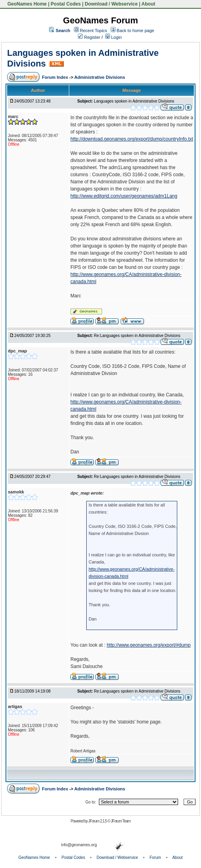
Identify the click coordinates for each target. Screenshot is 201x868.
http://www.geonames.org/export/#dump (149, 645)
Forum (155, 858)
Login (114, 37)
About (149, 4)
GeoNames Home (26, 4)
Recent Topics (94, 30)
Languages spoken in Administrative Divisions (134, 101)
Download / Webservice (111, 4)
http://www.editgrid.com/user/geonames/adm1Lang (124, 196)
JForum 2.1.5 (98, 821)
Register (89, 37)
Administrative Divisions (100, 77)
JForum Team (121, 821)
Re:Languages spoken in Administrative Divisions (137, 336)
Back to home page (136, 30)
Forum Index (56, 77)
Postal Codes (66, 4)
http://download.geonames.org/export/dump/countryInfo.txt (132, 139)
